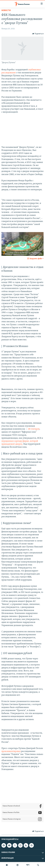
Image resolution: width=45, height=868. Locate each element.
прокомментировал (11, 751)
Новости (6, 10)
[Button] (38, 34)
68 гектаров (34, 429)
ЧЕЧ (28, 865)
